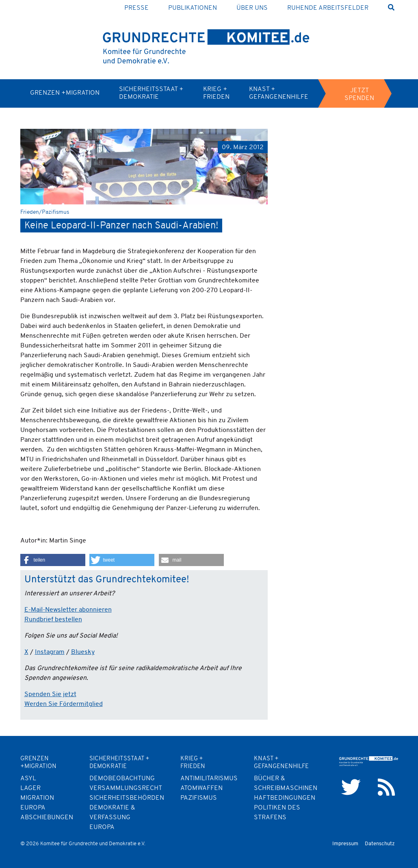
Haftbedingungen (285, 798)
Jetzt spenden (359, 94)
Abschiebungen (47, 818)
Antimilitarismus (209, 779)
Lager (30, 788)
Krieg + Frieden (216, 93)
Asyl (28, 779)
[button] (53, 560)
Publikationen (193, 8)
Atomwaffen (201, 788)
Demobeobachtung (122, 779)
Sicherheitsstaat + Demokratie (151, 93)
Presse (136, 8)
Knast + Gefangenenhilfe (279, 93)
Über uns (252, 8)
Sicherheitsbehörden (127, 798)
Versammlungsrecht (126, 788)
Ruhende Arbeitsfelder (328, 8)
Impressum (345, 844)
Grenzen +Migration (65, 93)
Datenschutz (380, 844)
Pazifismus (199, 798)
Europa (102, 827)
